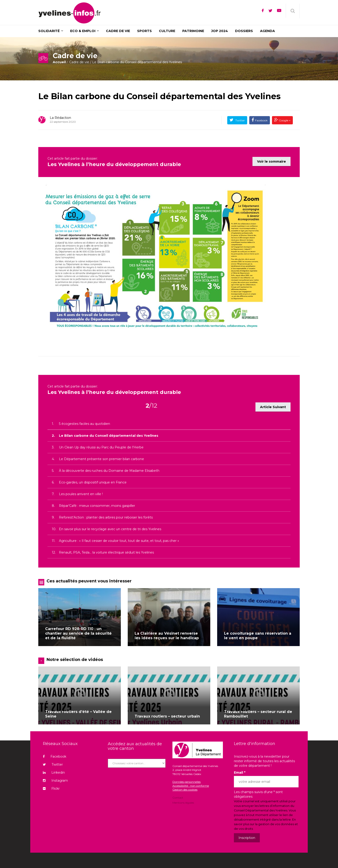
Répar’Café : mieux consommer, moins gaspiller (97, 505)
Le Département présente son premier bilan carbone (101, 458)
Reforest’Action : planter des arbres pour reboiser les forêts (106, 516)
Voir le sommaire (272, 161)
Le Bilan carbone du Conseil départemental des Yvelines (159, 96)
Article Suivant (273, 406)
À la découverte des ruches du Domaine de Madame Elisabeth (109, 470)
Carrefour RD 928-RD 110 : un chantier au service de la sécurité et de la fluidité (78, 632)
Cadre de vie (79, 62)
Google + (284, 120)
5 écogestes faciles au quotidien (84, 423)
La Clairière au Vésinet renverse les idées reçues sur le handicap (167, 635)
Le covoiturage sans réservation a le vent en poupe (258, 635)
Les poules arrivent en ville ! (81, 493)
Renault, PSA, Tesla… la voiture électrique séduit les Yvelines (106, 551)
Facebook (261, 120)
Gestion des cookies (185, 789)
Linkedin (54, 772)
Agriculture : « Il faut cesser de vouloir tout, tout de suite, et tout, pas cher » (119, 540)
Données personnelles (187, 781)
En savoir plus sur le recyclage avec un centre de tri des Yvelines (110, 528)
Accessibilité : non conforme (191, 785)
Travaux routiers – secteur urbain (167, 716)
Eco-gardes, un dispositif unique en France (93, 481)
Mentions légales (183, 802)
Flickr (51, 788)
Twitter (240, 120)
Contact (178, 797)
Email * (240, 772)
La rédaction (60, 118)
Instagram (55, 780)
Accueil (59, 62)
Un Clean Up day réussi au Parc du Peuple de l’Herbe (101, 446)
